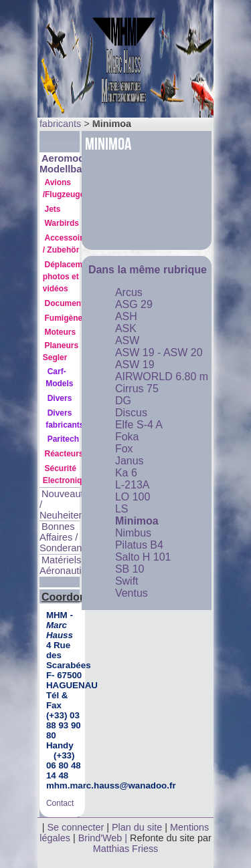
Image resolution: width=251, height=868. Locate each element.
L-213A (133, 485)
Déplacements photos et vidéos (71, 277)
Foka (127, 437)
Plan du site (137, 827)
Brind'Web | (104, 838)
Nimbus (133, 533)
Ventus (132, 593)
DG (123, 401)
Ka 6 (126, 473)
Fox (124, 449)
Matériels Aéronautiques (71, 565)
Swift (127, 581)
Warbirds (62, 223)
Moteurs (60, 332)
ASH (126, 316)
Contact (60, 803)
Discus (131, 413)
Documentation (73, 303)
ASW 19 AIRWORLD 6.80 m (162, 371)
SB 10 (130, 569)
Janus (130, 461)
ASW (127, 340)
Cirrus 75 (137, 389)
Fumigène (63, 318)
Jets (52, 209)
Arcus (129, 292)
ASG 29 (134, 304)
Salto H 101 (143, 557)
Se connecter (75, 827)
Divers (60, 398)
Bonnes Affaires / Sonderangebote (76, 537)
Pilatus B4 (139, 545)
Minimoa (137, 521)
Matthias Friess (126, 849)
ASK (126, 328)
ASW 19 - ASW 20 (159, 352)
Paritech (63, 439)
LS (122, 509)
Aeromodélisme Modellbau (77, 164)
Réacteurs (64, 454)
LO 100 (133, 497)
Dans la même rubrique (148, 270)
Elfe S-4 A (139, 425)
